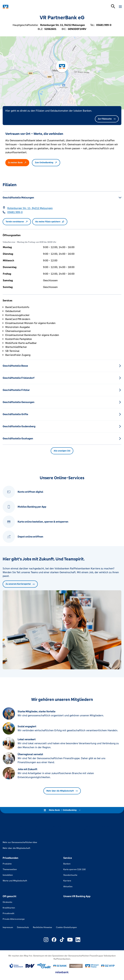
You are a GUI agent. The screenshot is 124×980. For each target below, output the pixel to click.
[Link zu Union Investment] (16, 966)
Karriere (67, 881)
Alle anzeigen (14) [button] (62, 451)
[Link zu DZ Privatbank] (76, 966)
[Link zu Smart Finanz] (92, 966)
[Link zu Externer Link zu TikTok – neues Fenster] (62, 940)
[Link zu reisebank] (62, 972)
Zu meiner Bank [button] (17, 163)
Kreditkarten (9, 908)
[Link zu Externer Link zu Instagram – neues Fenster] (46, 940)
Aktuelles (68, 887)
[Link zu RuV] (30, 966)
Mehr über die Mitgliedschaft (62, 791)
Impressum (8, 927)
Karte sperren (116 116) (74, 869)
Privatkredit (8, 913)
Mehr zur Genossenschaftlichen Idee (20, 842)
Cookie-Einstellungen (66, 927)
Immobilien (8, 875)
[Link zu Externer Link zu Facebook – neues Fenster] (54, 940)
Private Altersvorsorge (14, 919)
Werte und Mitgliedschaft (15, 881)
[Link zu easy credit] (44, 966)
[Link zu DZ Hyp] (108, 966)
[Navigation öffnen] (120, 7)
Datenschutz (23, 927)
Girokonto (7, 902)
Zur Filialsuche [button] (107, 119)
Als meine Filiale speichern (50, 222)
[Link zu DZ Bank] (60, 966)
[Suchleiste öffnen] (113, 6)
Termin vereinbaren (17, 222)
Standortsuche (70, 875)
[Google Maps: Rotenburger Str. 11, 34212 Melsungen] (30, 208)
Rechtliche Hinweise (42, 927)
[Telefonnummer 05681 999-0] (15, 212)
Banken (67, 864)
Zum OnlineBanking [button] (46, 163)
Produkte (7, 864)
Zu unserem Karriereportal (20, 584)
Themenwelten (10, 869)
